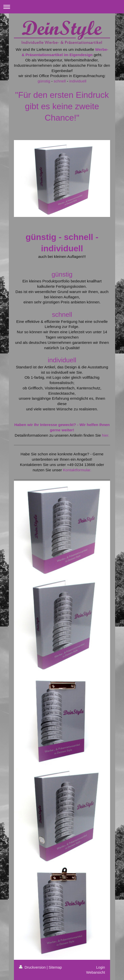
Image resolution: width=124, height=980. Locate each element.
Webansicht (96, 972)
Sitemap (55, 967)
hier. (106, 435)
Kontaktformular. (77, 470)
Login (101, 967)
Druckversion (33, 967)
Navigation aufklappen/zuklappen (62, 7)
